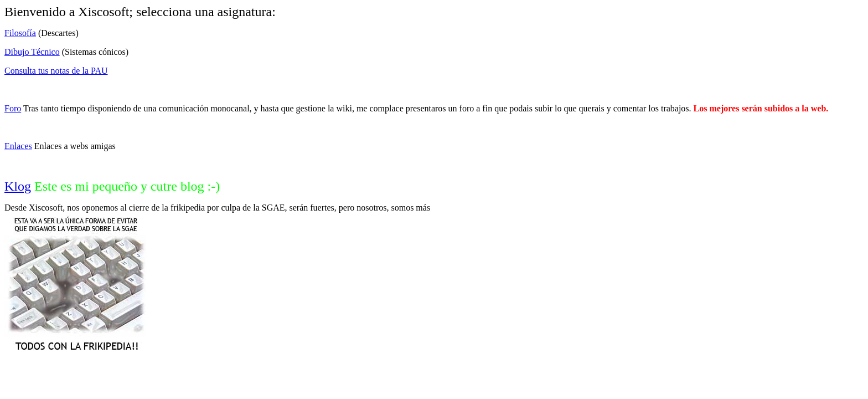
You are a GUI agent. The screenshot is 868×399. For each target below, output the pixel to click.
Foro (13, 108)
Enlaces (18, 146)
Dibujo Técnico (32, 52)
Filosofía (20, 33)
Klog (18, 186)
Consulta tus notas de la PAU (56, 71)
